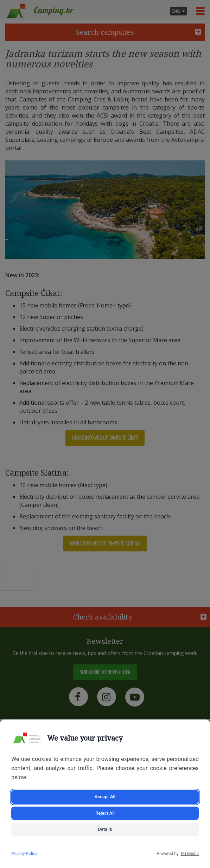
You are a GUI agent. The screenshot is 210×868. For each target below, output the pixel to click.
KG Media (190, 854)
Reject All (105, 813)
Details (105, 829)
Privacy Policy (24, 854)
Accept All (105, 797)
